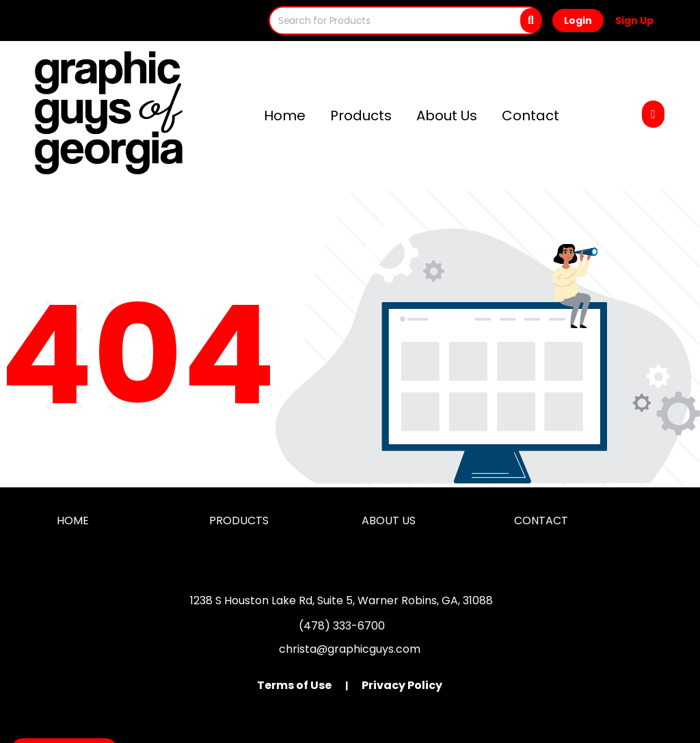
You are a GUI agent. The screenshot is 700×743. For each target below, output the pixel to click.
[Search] (531, 21)
